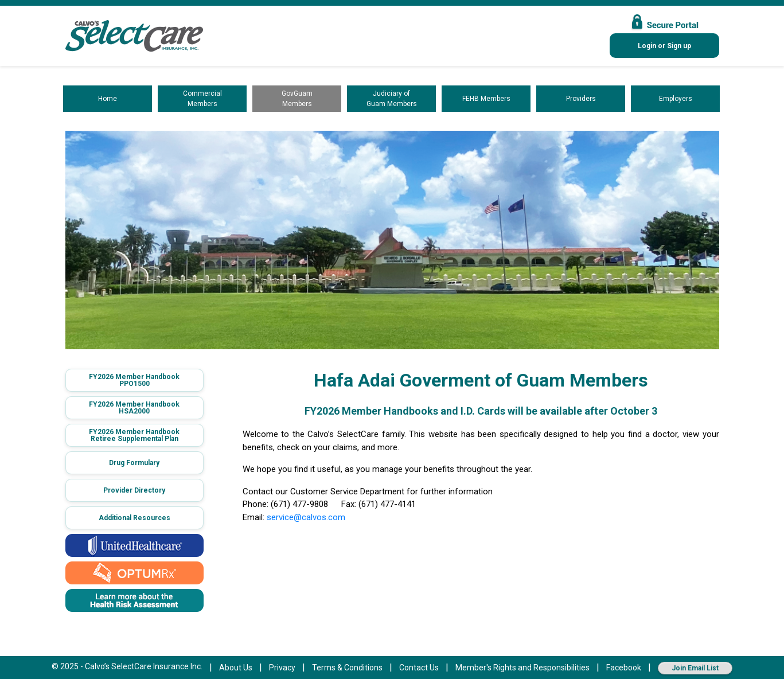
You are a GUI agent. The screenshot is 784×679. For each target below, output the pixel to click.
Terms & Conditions (347, 668)
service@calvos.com (306, 517)
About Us (236, 668)
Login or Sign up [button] (664, 46)
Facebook (624, 668)
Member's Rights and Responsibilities (522, 668)
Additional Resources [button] (134, 518)
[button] (134, 380)
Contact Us (419, 668)
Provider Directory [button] (134, 490)
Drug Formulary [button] (134, 463)
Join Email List (695, 668)
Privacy (282, 668)
